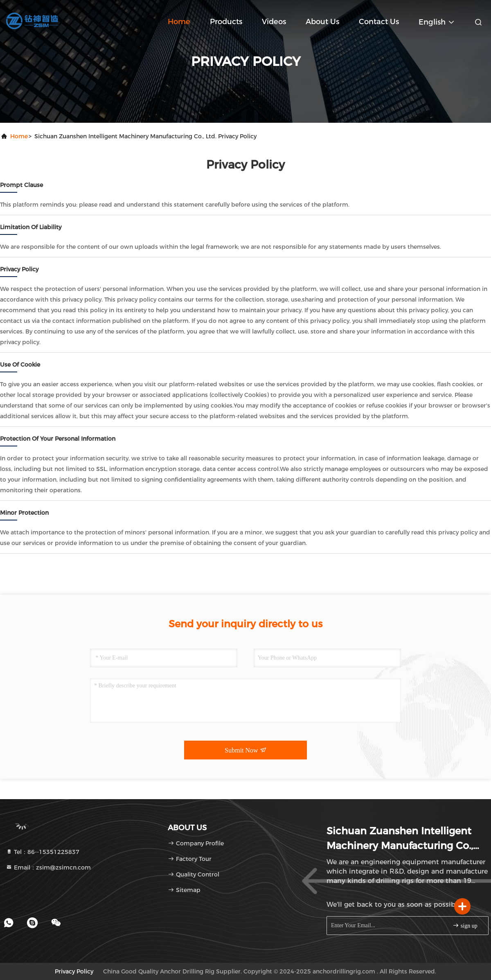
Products (226, 22)
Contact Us (379, 22)
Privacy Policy (74, 971)
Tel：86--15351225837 (43, 852)
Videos (274, 22)
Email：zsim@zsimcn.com (48, 867)
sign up (465, 925)
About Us (322, 22)
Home (179, 22)
